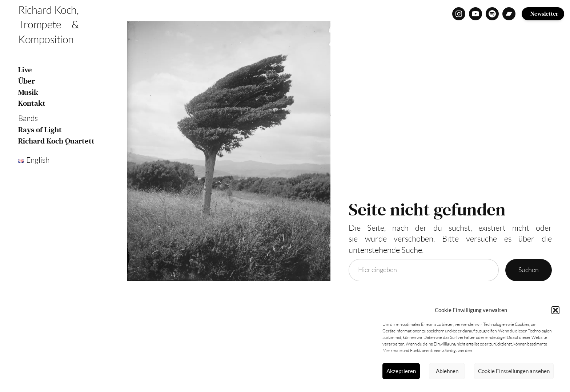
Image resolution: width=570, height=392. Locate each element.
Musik (28, 92)
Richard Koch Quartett (56, 141)
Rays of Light (40, 130)
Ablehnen (447, 371)
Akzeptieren (401, 371)
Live (25, 70)
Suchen (529, 270)
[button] (555, 310)
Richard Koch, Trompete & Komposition (48, 25)
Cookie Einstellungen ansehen (514, 371)
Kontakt (32, 103)
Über (27, 81)
